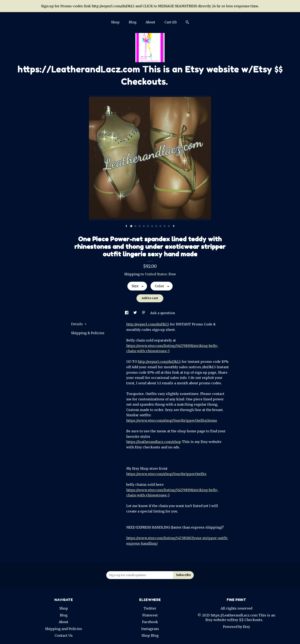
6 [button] (152, 226)
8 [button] (160, 226)
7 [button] (156, 226)
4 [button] (144, 226)
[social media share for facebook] (127, 313)
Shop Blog (150, 635)
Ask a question (163, 313)
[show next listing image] (174, 226)
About (150, 22)
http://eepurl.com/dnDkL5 (148, 324)
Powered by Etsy (236, 627)
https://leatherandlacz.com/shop (154, 442)
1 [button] (131, 226)
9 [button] (165, 226)
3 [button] (140, 226)
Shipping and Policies (64, 629)
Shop (115, 22)
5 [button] (148, 226)
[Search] (187, 23)
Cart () (171, 22)
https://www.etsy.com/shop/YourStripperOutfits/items (172, 420)
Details (79, 324)
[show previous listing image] (126, 226)
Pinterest (150, 615)
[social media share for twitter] (136, 313)
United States (156, 274)
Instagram (150, 629)
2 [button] (135, 226)
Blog (133, 22)
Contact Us (64, 635)
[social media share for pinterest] (144, 313)
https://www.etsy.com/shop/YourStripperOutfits (166, 474)
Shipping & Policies (88, 333)
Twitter (150, 608)
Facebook (150, 622)
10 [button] (169, 226)
